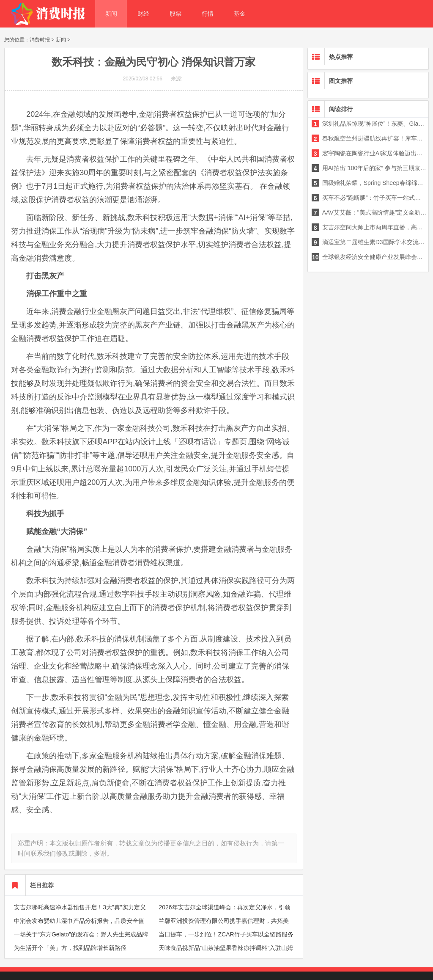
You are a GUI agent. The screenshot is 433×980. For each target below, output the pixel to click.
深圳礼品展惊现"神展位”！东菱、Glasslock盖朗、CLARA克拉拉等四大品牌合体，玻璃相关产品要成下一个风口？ (369, 124)
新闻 (111, 14)
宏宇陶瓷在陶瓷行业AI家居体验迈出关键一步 (369, 153)
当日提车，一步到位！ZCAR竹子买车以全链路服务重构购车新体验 (226, 939)
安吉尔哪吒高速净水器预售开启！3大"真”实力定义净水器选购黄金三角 (80, 912)
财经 (143, 14)
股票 (175, 14)
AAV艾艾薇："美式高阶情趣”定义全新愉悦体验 (369, 212)
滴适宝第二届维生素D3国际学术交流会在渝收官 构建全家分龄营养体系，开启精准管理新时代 (369, 242)
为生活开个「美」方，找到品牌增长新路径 (70, 948)
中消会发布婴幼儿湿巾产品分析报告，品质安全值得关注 (79, 926)
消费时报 (40, 40)
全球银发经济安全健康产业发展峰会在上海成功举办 (369, 257)
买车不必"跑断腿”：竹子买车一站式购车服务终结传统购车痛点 (369, 198)
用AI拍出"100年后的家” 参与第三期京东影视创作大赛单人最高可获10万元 (369, 168)
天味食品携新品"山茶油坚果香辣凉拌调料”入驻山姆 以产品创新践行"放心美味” (226, 953)
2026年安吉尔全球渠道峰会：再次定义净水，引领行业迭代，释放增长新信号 (224, 912)
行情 (208, 14)
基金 (240, 14)
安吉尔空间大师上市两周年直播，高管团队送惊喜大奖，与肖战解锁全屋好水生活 (369, 227)
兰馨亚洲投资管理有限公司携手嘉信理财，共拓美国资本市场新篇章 (224, 926)
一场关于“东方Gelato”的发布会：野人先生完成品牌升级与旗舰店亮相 (81, 939)
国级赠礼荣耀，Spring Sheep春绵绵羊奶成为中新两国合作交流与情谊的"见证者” (369, 183)
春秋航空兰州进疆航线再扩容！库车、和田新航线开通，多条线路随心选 (369, 138)
